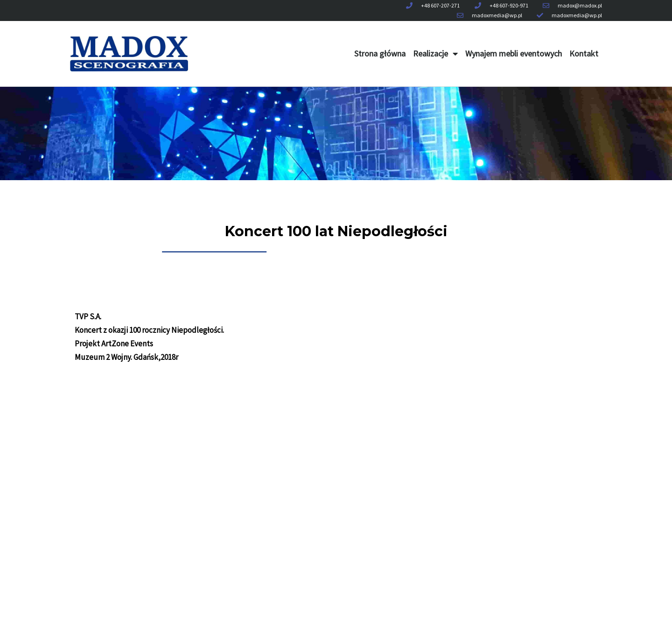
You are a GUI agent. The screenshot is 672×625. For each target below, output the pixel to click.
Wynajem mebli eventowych (514, 53)
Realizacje (435, 54)
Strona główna (380, 53)
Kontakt (584, 53)
